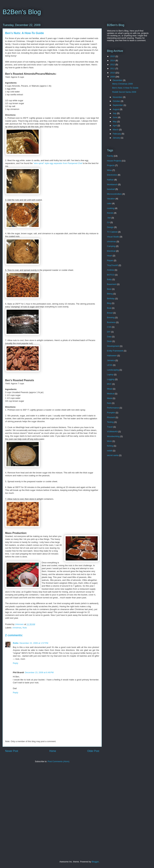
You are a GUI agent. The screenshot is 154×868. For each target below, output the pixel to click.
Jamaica (111, 360)
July (115, 113)
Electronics (112, 175)
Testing (110, 422)
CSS (109, 327)
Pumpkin (111, 413)
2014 (113, 60)
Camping (111, 246)
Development (113, 346)
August (116, 109)
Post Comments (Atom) (58, 761)
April (115, 126)
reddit (110, 451)
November (118, 97)
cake (109, 203)
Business (111, 322)
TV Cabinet (112, 232)
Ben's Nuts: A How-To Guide (125, 88)
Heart (110, 256)
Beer (109, 289)
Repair (110, 260)
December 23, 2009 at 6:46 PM (39, 672)
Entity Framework (115, 351)
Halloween (112, 356)
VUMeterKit (112, 432)
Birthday (111, 299)
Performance (113, 408)
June (115, 117)
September (118, 105)
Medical (111, 394)
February (117, 134)
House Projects (114, 161)
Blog (109, 303)
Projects (111, 165)
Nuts (25, 628)
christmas (17, 628)
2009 (113, 77)
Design (110, 227)
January (117, 138)
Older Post (93, 751)
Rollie (16, 643)
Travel (110, 427)
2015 (113, 56)
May (115, 122)
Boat (109, 308)
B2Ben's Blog (22, 12)
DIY (109, 332)
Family (110, 156)
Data (109, 337)
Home (53, 751)
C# (108, 222)
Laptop (110, 374)
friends (110, 213)
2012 (113, 64)
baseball (111, 189)
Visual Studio (113, 237)
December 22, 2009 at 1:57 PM (34, 643)
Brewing (111, 317)
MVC (109, 384)
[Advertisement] (37, 812)
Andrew (111, 270)
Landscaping (113, 370)
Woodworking (113, 436)
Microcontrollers (114, 194)
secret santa (113, 455)
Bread (110, 313)
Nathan (110, 180)
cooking (111, 208)
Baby (109, 279)
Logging (111, 379)
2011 (113, 69)
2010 (113, 73)
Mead (110, 389)
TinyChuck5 (112, 265)
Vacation (111, 199)
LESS (110, 365)
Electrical (111, 251)
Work (109, 441)
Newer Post (12, 751)
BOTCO (111, 275)
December (118, 80)
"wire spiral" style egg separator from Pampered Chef (58, 163)
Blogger (95, 862)
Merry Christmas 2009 (122, 84)
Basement (112, 284)
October (117, 101)
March (116, 130)
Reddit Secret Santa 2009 (124, 92)
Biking (110, 294)
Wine (109, 170)
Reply (15, 663)
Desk (109, 341)
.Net (109, 218)
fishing (110, 446)
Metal (110, 398)
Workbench (112, 184)
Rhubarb (111, 417)
